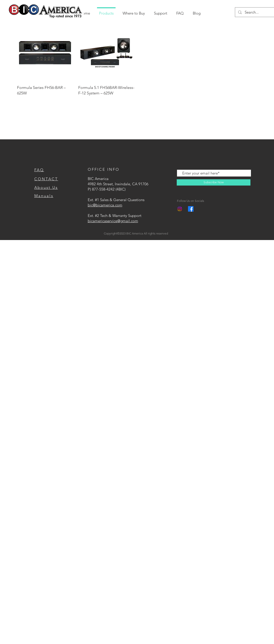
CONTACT (46, 179)
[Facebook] (191, 209)
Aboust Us (46, 187)
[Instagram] (180, 209)
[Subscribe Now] (214, 182)
